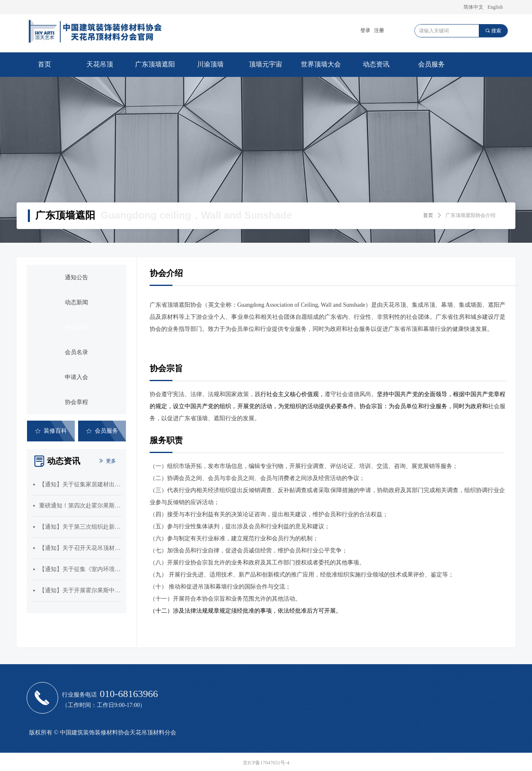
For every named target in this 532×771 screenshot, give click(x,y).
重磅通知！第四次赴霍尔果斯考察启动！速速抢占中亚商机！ (80, 506)
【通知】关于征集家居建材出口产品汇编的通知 (80, 484)
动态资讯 (376, 64)
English (495, 7)
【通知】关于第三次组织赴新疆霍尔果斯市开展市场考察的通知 (80, 527)
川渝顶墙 (210, 64)
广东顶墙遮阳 (155, 64)
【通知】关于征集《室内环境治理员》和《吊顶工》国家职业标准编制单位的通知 (80, 569)
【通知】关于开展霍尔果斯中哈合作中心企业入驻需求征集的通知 (80, 590)
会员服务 (431, 64)
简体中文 (473, 7)
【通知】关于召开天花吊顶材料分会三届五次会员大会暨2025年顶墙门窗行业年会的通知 (80, 548)
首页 (44, 64)
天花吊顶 (100, 64)
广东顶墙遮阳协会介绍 (470, 215)
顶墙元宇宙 (266, 64)
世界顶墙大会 (321, 64)
